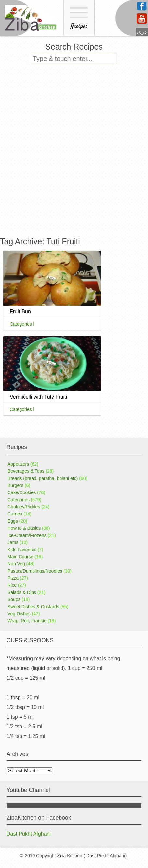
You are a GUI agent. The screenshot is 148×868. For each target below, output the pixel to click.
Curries (15, 514)
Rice (12, 585)
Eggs (13, 521)
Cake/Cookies (22, 492)
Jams (13, 542)
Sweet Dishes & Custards (33, 607)
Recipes (79, 19)
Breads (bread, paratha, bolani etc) (43, 478)
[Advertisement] (74, 155)
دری (142, 32)
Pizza (13, 578)
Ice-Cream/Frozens (27, 535)
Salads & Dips (22, 592)
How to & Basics (24, 528)
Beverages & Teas (26, 471)
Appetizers (18, 464)
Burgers (15, 485)
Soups (14, 599)
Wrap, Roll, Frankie (27, 621)
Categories (19, 500)
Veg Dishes (19, 614)
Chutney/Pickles (24, 507)
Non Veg (16, 564)
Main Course (20, 557)
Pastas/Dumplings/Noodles (35, 571)
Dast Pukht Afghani (29, 834)
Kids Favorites (22, 550)
